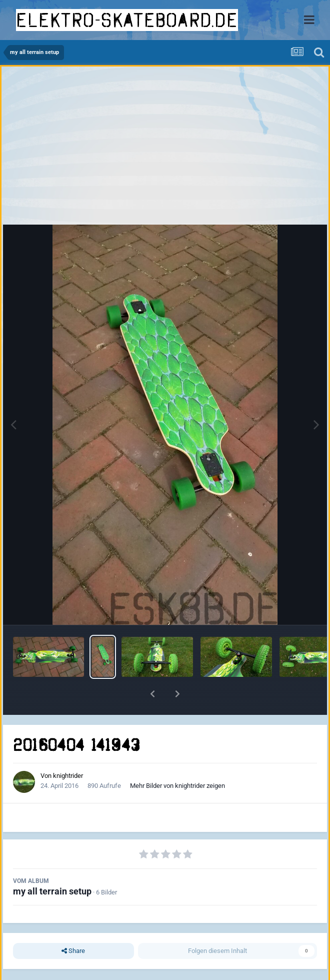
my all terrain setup (52, 891)
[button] (152, 694)
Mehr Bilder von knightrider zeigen (177, 786)
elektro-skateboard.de (127, 20)
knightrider (68, 776)
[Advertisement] (165, 148)
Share (73, 951)
